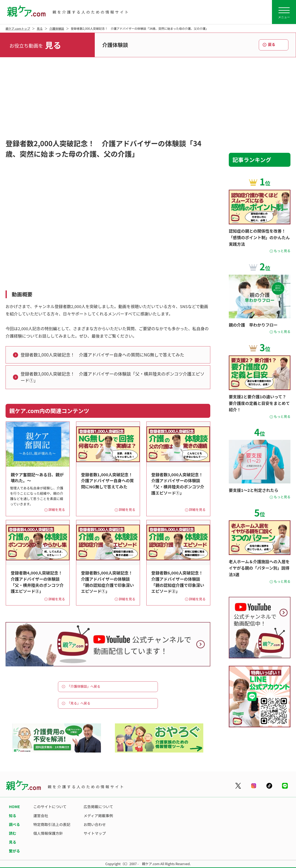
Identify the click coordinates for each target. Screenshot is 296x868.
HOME (14, 806)
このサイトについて (50, 806)
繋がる (14, 851)
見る (40, 28)
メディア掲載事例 (98, 815)
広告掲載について (98, 806)
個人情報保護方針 (48, 833)
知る (13, 815)
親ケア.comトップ (18, 28)
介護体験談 (57, 28)
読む (13, 833)
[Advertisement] (148, 98)
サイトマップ (95, 833)
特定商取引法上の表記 (52, 824)
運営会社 (41, 815)
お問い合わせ (95, 824)
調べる (14, 824)
